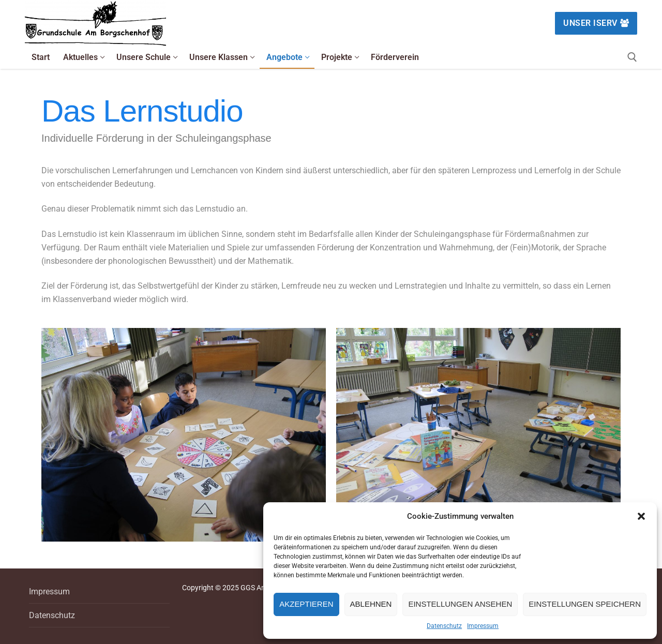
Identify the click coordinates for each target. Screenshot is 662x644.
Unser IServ (596, 23)
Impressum (483, 626)
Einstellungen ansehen (460, 604)
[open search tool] (632, 57)
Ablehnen (371, 604)
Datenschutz (444, 626)
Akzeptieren (306, 604)
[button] (641, 516)
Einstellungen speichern (585, 604)
